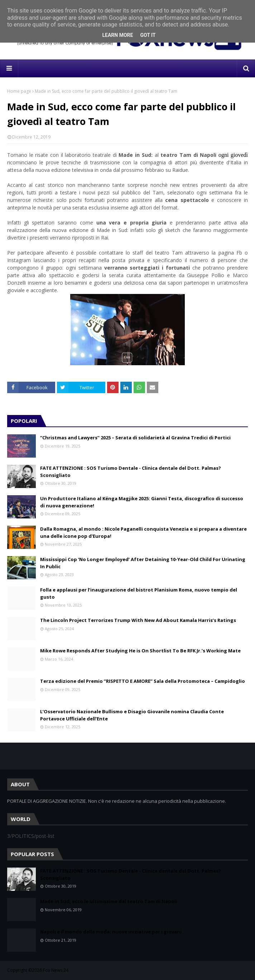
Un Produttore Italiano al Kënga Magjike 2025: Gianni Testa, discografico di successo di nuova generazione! (142, 502)
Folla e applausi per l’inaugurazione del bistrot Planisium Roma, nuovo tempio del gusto (139, 593)
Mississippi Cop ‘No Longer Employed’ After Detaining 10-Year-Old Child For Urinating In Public (143, 563)
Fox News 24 (56, 970)
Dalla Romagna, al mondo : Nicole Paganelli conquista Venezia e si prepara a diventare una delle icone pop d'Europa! (143, 532)
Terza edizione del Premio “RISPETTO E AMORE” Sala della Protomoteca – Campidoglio (143, 681)
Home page (19, 91)
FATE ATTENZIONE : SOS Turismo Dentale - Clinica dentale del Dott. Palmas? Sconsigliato (131, 472)
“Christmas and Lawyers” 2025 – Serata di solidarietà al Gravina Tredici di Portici (135, 438)
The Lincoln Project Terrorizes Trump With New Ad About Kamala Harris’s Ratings (138, 620)
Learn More (117, 35)
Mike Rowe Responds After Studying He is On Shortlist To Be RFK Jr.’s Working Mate (140, 651)
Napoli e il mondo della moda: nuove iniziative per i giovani (111, 932)
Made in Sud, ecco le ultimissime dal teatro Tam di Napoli (109, 901)
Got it (148, 35)
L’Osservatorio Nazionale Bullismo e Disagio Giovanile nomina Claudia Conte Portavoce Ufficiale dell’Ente (132, 715)
